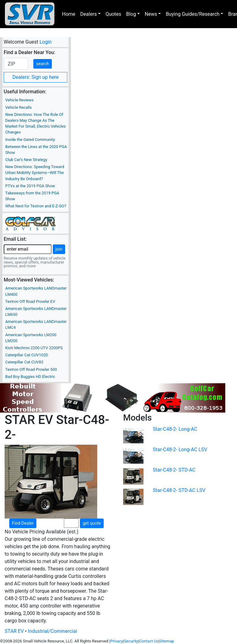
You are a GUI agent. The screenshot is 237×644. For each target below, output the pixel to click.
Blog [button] (131, 14)
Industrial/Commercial (52, 631)
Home (69, 14)
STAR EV (14, 631)
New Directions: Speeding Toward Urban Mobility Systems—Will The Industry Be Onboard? (35, 173)
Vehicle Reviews (19, 100)
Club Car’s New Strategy (26, 160)
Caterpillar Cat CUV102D (27, 355)
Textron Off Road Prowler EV (30, 301)
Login (46, 42)
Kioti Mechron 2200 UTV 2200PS (34, 348)
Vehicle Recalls (19, 107)
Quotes (113, 14)
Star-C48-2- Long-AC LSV (180, 449)
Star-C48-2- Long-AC (175, 429)
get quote (92, 523)
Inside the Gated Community (30, 140)
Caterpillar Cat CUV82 (24, 362)
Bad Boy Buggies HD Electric (30, 377)
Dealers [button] (89, 14)
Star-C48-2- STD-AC (174, 470)
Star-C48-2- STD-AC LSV (179, 490)
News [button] (151, 14)
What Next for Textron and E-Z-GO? (36, 206)
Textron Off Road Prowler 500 (31, 369)
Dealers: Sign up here (35, 77)
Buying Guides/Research (193, 14)
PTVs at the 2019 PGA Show (30, 186)
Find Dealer (23, 523)
